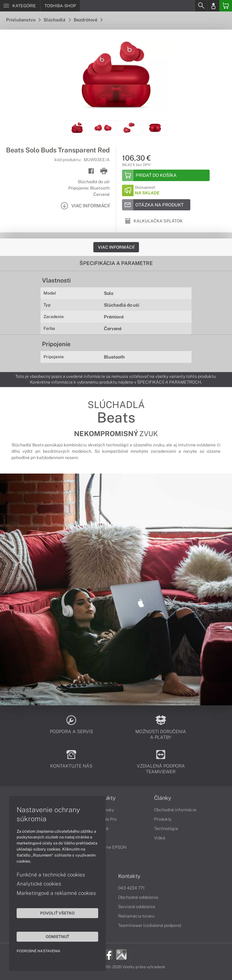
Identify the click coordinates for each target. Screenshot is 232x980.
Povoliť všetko (57, 913)
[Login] (213, 6)
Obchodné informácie (175, 810)
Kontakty (129, 876)
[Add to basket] (166, 175)
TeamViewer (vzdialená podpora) (150, 925)
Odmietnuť (57, 937)
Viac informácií (116, 247)
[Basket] (226, 6)
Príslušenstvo (23, 20)
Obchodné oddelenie (138, 897)
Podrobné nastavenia (39, 951)
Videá (160, 838)
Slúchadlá (57, 20)
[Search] (201, 6)
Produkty (163, 819)
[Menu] (20, 6)
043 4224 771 (131, 888)
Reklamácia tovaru (136, 916)
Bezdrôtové (88, 20)
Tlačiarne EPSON (110, 847)
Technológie (166, 828)
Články (163, 798)
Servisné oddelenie (137, 907)
